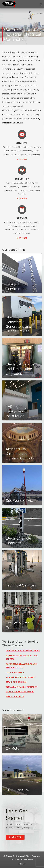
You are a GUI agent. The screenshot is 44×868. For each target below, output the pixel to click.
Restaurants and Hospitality (22, 687)
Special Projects (15, 697)
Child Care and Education (20, 692)
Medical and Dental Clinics (21, 677)
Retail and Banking (16, 682)
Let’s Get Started (17, 815)
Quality (22, 143)
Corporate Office (15, 672)
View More (22, 159)
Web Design (15, 859)
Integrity (22, 179)
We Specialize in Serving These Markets (20, 643)
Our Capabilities (14, 250)
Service (22, 218)
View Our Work (13, 710)
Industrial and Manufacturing (23, 651)
